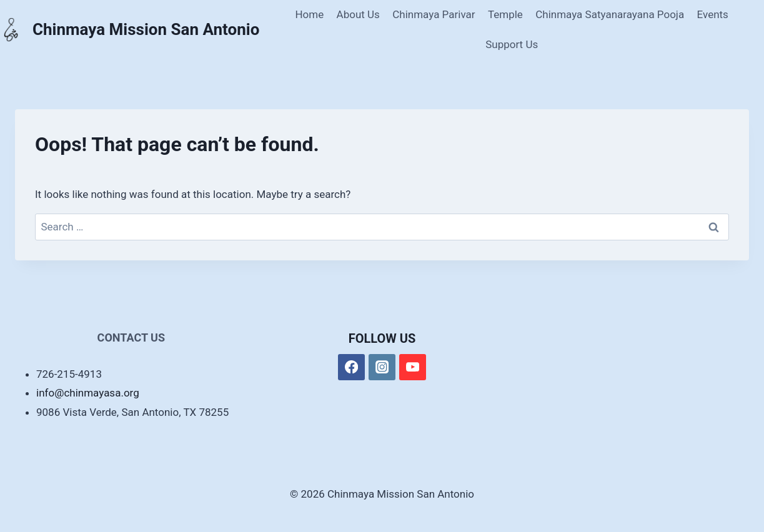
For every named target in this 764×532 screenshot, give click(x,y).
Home (309, 14)
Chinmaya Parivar (434, 14)
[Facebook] (351, 367)
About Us (358, 14)
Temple (505, 14)
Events (713, 14)
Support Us (512, 44)
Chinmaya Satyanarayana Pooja (610, 14)
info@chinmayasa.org (88, 393)
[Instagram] (382, 367)
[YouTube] (413, 367)
